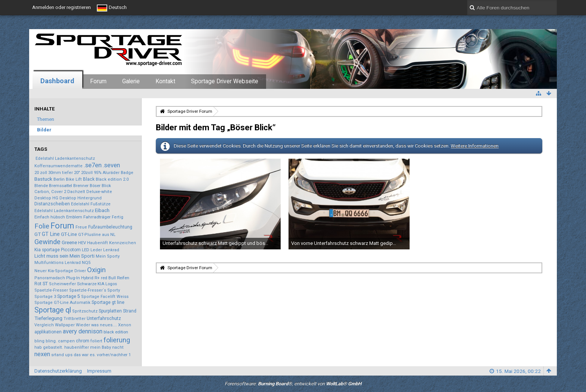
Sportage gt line (108, 302)
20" (77, 172)
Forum (98, 81)
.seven (111, 165)
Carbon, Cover (49, 192)
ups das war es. (80, 355)
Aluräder (111, 173)
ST (45, 284)
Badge (127, 173)
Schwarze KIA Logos (97, 284)
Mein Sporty (108, 256)
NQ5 (86, 262)
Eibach (102, 210)
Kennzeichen (123, 243)
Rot (38, 284)
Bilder (44, 130)
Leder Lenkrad (105, 250)
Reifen (123, 278)
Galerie (131, 81)
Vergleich (44, 325)
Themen (46, 119)
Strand (130, 311)
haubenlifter (77, 347)
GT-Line (69, 234)
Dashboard (57, 81)
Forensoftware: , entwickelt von (293, 384)
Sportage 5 (69, 296)
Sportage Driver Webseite (225, 81)
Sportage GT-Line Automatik (62, 303)
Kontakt (165, 81)
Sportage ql (53, 310)
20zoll (87, 173)
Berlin (59, 179)
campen (66, 341)
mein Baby (101, 347)
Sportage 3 (45, 297)
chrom (83, 341)
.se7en (93, 165)
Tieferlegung (48, 318)
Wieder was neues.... (96, 325)
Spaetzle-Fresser (51, 290)
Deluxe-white (99, 192)
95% (98, 173)
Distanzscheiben (52, 204)
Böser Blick (100, 186)
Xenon (125, 325)
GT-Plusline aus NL (97, 235)
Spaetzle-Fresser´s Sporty (95, 290)
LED (86, 250)
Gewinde (47, 242)
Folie (42, 226)
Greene (69, 242)
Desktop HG (46, 198)
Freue (81, 227)
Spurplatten (110, 311)
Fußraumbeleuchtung (110, 227)
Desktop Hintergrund (81, 198)
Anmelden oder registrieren (61, 7)
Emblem (74, 217)
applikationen (48, 332)
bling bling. (46, 341)
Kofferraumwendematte (58, 166)
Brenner (81, 186)
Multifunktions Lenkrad (58, 263)
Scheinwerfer (62, 284)
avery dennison (83, 331)
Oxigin (96, 270)
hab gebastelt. (49, 347)
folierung (117, 340)
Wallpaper (65, 325)
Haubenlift (98, 243)
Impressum (99, 371)
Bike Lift (74, 179)
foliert (96, 341)
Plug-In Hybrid (80, 278)
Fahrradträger (97, 217)
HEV (82, 243)
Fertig (118, 217)
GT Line (51, 234)
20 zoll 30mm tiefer (54, 173)
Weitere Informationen (475, 146)
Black (89, 179)
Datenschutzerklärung (58, 371)
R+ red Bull (105, 278)
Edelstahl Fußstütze (91, 204)
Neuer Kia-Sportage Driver (60, 271)
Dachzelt (76, 192)
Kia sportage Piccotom (58, 250)
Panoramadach (50, 278)
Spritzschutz (85, 311)
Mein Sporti (82, 256)
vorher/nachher (112, 355)
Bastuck (43, 179)
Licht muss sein (51, 256)
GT (38, 234)
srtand (58, 355)
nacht (118, 347)
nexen (42, 354)
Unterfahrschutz (104, 318)
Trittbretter (75, 319)
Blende (41, 186)
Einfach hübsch (50, 217)
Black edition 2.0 (112, 179)
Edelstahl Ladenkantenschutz (65, 158)
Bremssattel (61, 186)
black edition (116, 332)
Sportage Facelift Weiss (105, 297)
